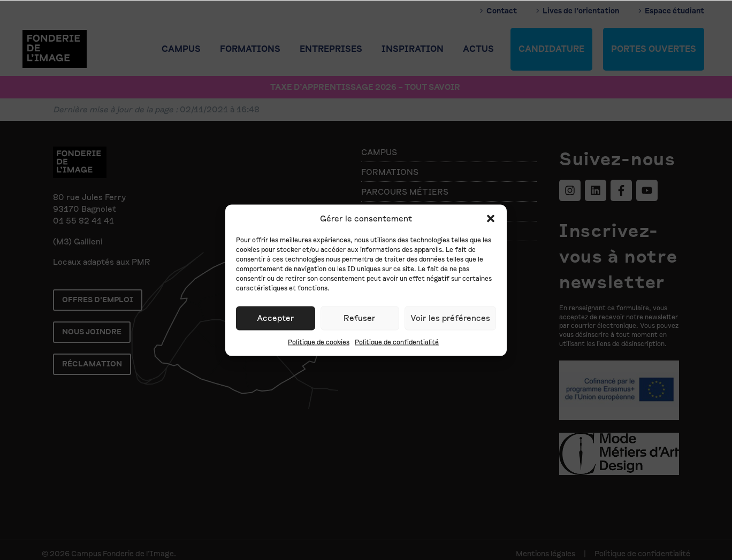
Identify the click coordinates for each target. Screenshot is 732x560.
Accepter (276, 318)
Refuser (360, 318)
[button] (491, 218)
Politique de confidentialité (397, 342)
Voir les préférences (450, 318)
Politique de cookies (319, 342)
